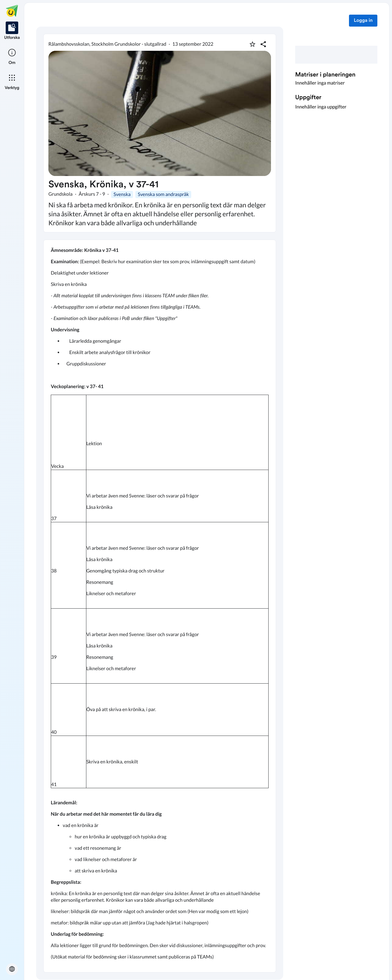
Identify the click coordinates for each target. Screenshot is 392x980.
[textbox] (160, 606)
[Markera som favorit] (252, 44)
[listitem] (12, 31)
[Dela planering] (263, 44)
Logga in (363, 21)
